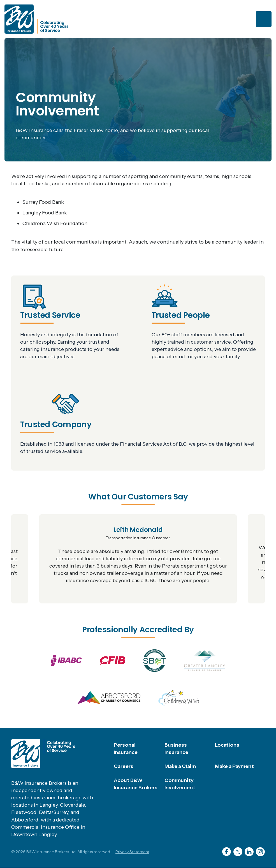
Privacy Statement (132, 852)
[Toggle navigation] (264, 19)
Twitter (238, 852)
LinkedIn (249, 852)
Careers (124, 766)
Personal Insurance (126, 749)
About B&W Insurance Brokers (136, 784)
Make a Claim (180, 766)
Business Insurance (176, 749)
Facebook (227, 852)
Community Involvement (180, 784)
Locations (227, 745)
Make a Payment (234, 766)
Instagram (260, 852)
